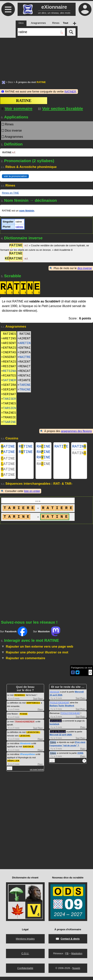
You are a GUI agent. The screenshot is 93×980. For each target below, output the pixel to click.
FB (67, 957)
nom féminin (27, 211)
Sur (14, 636)
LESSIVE (25, 739)
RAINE (44, 447)
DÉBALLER (13, 764)
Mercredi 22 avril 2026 (61, 739)
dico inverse (85, 268)
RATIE (61, 447)
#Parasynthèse (27, 758)
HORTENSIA (33, 707)
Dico (10, 82)
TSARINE (10, 422)
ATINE (8, 447)
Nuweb (76, 971)
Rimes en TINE (10, 193)
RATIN (79, 447)
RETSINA (10, 371)
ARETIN (25, 343)
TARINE (25, 385)
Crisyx (53, 747)
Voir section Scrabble (61, 108)
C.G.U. (25, 957)
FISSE (24, 718)
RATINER (70, 92)
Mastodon (77, 957)
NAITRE (25, 357)
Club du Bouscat (58, 736)
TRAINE (25, 390)
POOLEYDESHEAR (60, 707)
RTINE (26, 447)
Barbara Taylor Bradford (62, 710)
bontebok (55, 729)
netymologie (56, 725)
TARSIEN (10, 408)
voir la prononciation (15, 176)
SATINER (10, 380)
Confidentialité (25, 971)
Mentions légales (25, 942)
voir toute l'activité (37, 773)
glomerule (55, 696)
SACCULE (28, 750)
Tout (35, 703)
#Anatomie (25, 747)
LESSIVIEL (33, 736)
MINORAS (20, 700)
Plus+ (40, 703)
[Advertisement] (46, 57)
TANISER (10, 399)
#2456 (80, 758)
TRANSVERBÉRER (25, 726)
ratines (19, 227)
